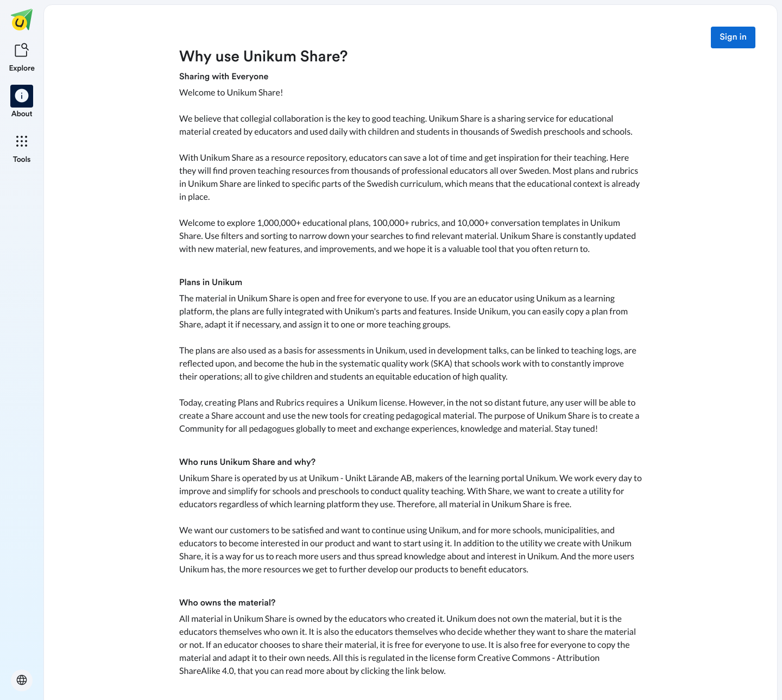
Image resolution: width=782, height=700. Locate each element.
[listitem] (21, 56)
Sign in (733, 37)
